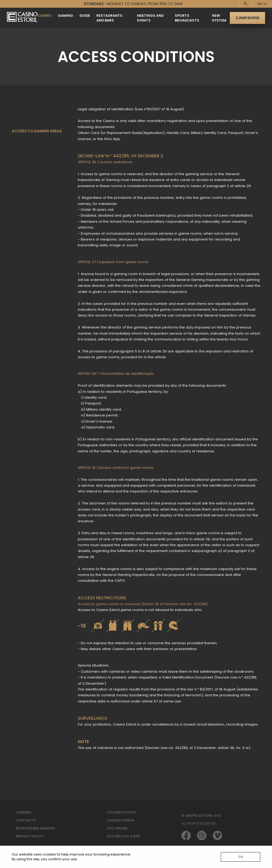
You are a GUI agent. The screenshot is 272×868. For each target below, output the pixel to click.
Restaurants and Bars (109, 18)
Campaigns (248, 18)
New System (219, 18)
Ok (241, 857)
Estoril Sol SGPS (124, 836)
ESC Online (117, 828)
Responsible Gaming (35, 828)
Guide (85, 16)
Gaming (65, 16)
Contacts (26, 820)
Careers (24, 812)
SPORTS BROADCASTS (187, 18)
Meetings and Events (150, 18)
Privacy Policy (30, 836)
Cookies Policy (122, 812)
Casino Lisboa (121, 820)
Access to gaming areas (37, 131)
